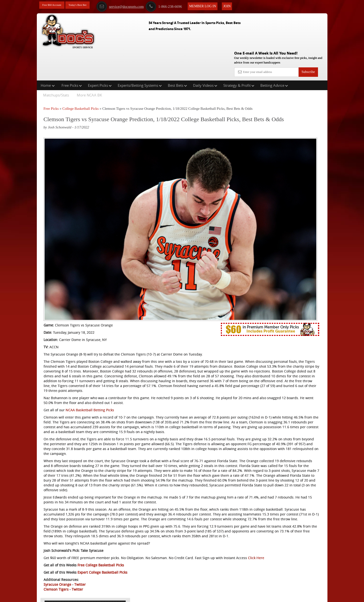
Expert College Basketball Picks (102, 562)
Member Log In (216, 5)
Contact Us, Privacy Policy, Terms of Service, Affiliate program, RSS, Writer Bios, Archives (209, 596)
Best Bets (177, 54)
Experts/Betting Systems (140, 54)
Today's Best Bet (85, 5)
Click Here (76, 548)
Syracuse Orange (57, 574)
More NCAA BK (89, 64)
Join (240, 5)
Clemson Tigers (56, 579)
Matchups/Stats (56, 64)
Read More (307, 157)
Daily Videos (205, 54)
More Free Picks (306, 80)
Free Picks (72, 54)
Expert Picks (100, 54)
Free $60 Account (54, 5)
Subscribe (308, 37)
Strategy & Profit (239, 54)
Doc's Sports (286, 120)
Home (48, 54)
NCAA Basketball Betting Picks (90, 342)
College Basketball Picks (80, 78)
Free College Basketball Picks (101, 555)
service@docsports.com (134, 6)
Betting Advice (274, 54)
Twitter (80, 574)
